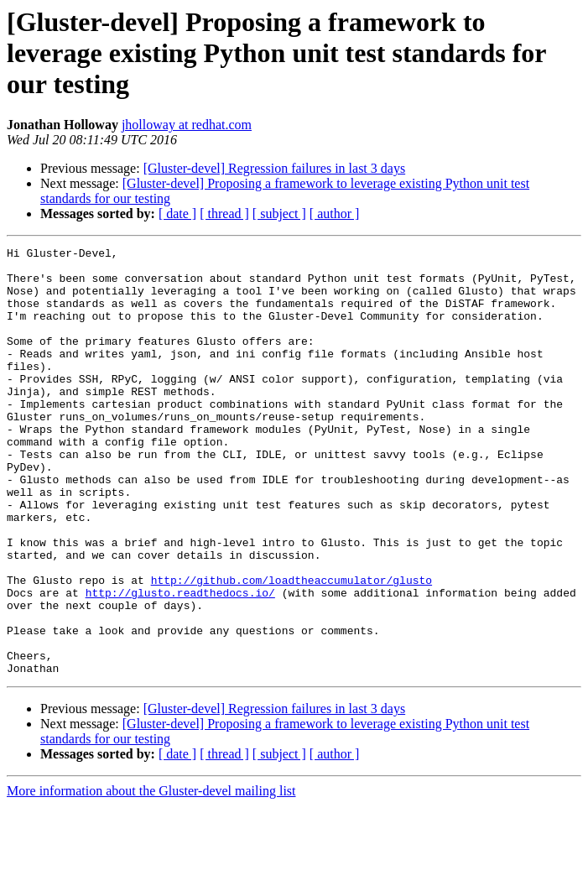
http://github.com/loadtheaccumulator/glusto (291, 648)
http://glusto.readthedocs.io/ (180, 663)
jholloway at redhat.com (187, 125)
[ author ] (335, 214)
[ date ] (177, 214)
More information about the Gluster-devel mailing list (151, 876)
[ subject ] (279, 214)
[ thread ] (224, 214)
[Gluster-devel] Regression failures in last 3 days (274, 168)
